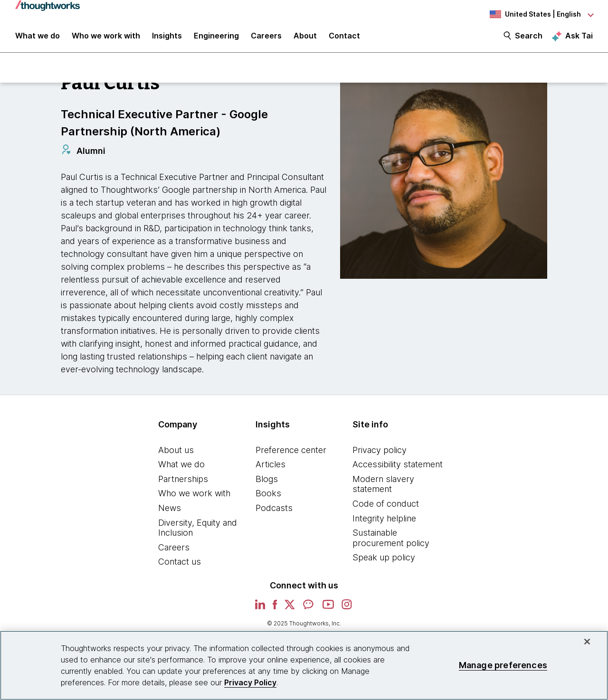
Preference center (291, 454)
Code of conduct (386, 508)
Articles (271, 468)
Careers (174, 551)
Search (529, 39)
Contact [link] (344, 39)
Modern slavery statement (383, 488)
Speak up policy (384, 562)
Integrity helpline (384, 522)
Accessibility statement (398, 468)
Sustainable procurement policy (391, 542)
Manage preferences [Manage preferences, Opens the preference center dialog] (503, 665)
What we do (181, 468)
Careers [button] (266, 39)
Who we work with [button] (106, 39)
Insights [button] (167, 39)
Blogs (267, 483)
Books (268, 497)
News (170, 512)
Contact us (180, 566)
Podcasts (274, 512)
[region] (304, 665)
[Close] (587, 642)
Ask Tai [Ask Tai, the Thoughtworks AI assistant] (579, 38)
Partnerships (183, 483)
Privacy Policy (250, 682)
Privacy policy (380, 454)
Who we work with (194, 497)
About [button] (305, 39)
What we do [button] (38, 39)
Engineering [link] (216, 39)
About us (176, 454)
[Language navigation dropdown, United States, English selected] (541, 14)
